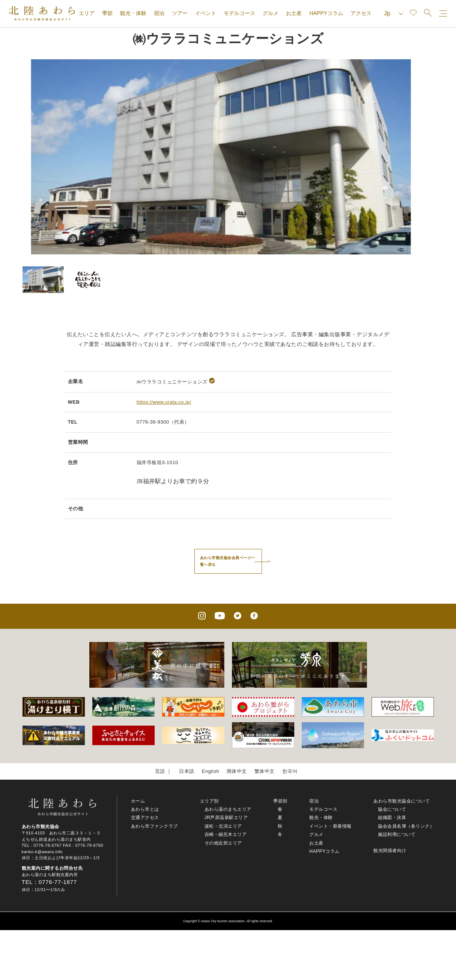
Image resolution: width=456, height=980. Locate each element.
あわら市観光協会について (402, 801)
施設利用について (397, 834)
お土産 (294, 13)
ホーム (138, 801)
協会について (392, 809)
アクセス (361, 13)
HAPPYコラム (326, 13)
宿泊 (159, 13)
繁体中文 (265, 771)
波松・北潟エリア (223, 826)
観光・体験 (133, 13)
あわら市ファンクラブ (154, 826)
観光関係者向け (390, 851)
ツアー (180, 13)
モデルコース (239, 13)
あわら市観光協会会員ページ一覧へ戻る (228, 561)
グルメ (271, 13)
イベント (206, 13)
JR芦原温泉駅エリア (226, 818)
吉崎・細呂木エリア (226, 834)
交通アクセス (145, 818)
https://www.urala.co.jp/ (164, 402)
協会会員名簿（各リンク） (406, 826)
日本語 (187, 771)
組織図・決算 (392, 818)
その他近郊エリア (223, 843)
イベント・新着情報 (330, 826)
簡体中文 (237, 771)
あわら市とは (145, 809)
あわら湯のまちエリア (228, 809)
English (211, 771)
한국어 (290, 771)
